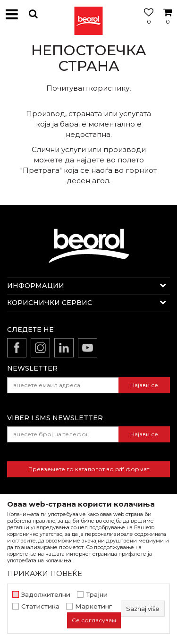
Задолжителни (46, 595)
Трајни (97, 595)
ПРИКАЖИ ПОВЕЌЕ (45, 573)
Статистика (40, 606)
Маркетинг (93, 606)
